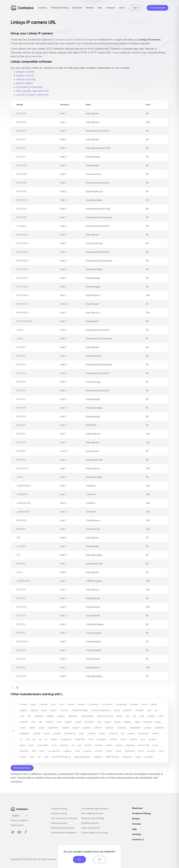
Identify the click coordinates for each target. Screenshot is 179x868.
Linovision (89, 722)
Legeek (23, 710)
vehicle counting (26, 79)
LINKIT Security (112, 757)
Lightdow (24, 751)
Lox (123, 734)
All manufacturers (22, 768)
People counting (59, 809)
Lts (34, 739)
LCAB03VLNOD (24, 486)
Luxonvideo (43, 745)
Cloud (122, 8)
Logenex (67, 751)
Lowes (102, 734)
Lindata (151, 716)
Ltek (46, 757)
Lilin (128, 716)
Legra (138, 757)
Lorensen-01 (70, 734)
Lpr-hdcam (143, 734)
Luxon (31, 745)
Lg (156, 710)
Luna (143, 739)
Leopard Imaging (80, 710)
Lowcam (92, 734)
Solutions (43, 8)
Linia (33, 722)
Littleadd (148, 722)
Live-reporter (54, 751)
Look (77, 751)
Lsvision (156, 734)
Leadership (121, 705)
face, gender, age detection (33, 91)
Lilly (134, 716)
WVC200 (21, 616)
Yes (79, 859)
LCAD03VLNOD (24, 503)
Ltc (21, 739)
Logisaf (76, 728)
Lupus (22, 745)
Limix (142, 716)
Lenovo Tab (144, 745)
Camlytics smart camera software (74, 40)
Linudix (108, 722)
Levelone (127, 710)
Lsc (39, 757)
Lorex (82, 734)
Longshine (159, 728)
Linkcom (49, 722)
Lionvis (117, 722)
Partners (90, 8)
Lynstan (88, 745)
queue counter (25, 76)
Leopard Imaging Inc (101, 710)
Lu (46, 739)
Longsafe (148, 757)
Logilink (65, 728)
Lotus (32, 757)
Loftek (32, 728)
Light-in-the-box (105, 716)
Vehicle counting (59, 823)
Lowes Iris (113, 734)
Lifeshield (38, 716)
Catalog (136, 834)
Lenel (44, 710)
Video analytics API (90, 828)
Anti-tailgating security (92, 814)
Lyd (79, 745)
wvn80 (20, 477)
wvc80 (20, 339)
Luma (91, 739)
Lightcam (73, 716)
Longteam (25, 734)
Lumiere (133, 739)
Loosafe (57, 734)
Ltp (28, 739)
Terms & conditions (20, 820)
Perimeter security (90, 823)
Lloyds (23, 728)
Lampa (119, 745)
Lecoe (144, 705)
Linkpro (68, 722)
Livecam (151, 751)
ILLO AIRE (21, 546)
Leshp (117, 710)
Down (19, 572)
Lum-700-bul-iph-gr (61, 757)
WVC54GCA (22, 235)
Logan (41, 728)
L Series (23, 705)
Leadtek (134, 705)
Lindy (161, 716)
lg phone (98, 757)
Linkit (59, 722)
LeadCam (130, 751)
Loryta (23, 757)
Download (77, 8)
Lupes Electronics (82, 757)
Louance (87, 751)
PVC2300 (21, 590)
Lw (73, 745)
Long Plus (122, 728)
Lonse (47, 734)
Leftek (154, 705)
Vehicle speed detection (63, 828)
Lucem (54, 739)
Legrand (34, 710)
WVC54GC (22, 165)
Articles (136, 819)
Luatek (109, 751)
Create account (157, 8)
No (100, 859)
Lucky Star (80, 739)
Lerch (155, 745)
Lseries (109, 745)
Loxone (131, 734)
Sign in (136, 8)
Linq (99, 722)
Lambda (43, 705)
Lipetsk (127, 722)
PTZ (18, 555)
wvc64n (20, 330)
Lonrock (37, 734)
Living (158, 722)
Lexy (149, 710)
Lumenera (102, 739)
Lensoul (99, 745)
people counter (25, 72)
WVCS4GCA (23, 468)
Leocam (64, 710)
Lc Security (93, 705)
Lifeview (61, 716)
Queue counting (59, 814)
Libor (22, 716)
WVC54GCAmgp (25, 321)
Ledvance (127, 757)
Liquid (137, 722)
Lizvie (161, 751)
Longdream (135, 728)
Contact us (138, 840)
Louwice (99, 751)
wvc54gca (21, 226)
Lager (33, 705)
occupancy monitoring (29, 87)
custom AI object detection (33, 95)
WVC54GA (22, 607)
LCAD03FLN (22, 494)
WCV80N (21, 564)
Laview (81, 705)
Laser (53, 705)
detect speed (25, 83)
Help (100, 8)
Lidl (29, 716)
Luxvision (64, 745)
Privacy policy (17, 825)
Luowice (152, 739)
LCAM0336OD (23, 512)
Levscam (139, 710)
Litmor (141, 751)
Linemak (24, 722)
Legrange (130, 745)
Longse (147, 728)
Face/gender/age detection (95, 809)
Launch (71, 705)
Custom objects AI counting (95, 833)
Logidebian (53, 728)
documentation (34, 56)
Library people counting (92, 818)
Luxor (54, 745)
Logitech (87, 728)
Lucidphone (66, 739)
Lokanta (98, 728)
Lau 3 (62, 705)
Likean (120, 716)
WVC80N (21, 347)
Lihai (34, 751)
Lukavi (119, 751)
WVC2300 (21, 114)
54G (19, 538)
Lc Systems (107, 705)
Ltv (40, 739)
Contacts (110, 8)
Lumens (113, 739)
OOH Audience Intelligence (64, 833)
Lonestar (109, 728)
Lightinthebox (87, 716)
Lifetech (50, 716)
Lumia (123, 739)
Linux (42, 751)
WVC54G (21, 140)
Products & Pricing (60, 8)
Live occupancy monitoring (64, 818)
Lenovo (53, 710)
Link (40, 722)
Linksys (78, 722)
